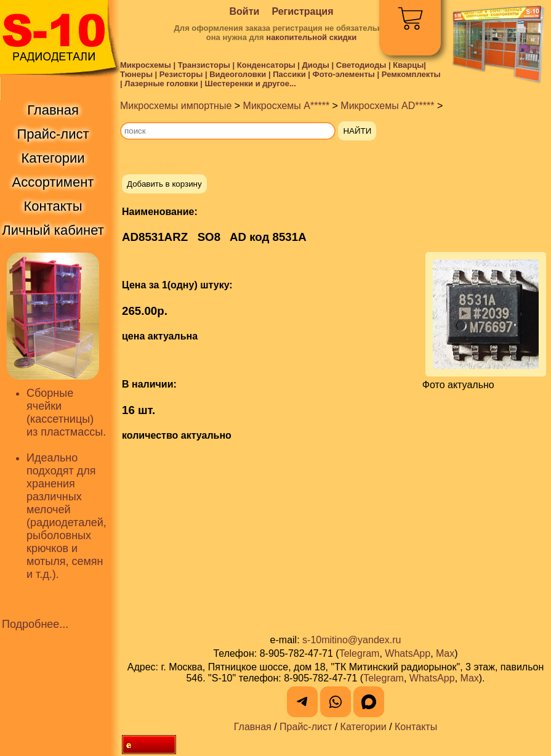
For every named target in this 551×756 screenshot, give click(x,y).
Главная (253, 727)
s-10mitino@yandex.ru (352, 640)
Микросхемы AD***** (387, 106)
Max (445, 653)
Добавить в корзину (164, 184)
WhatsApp (408, 653)
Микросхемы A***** (287, 106)
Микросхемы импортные (176, 106)
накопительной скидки (311, 37)
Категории (364, 727)
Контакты (416, 727)
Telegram (360, 653)
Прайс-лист (306, 727)
